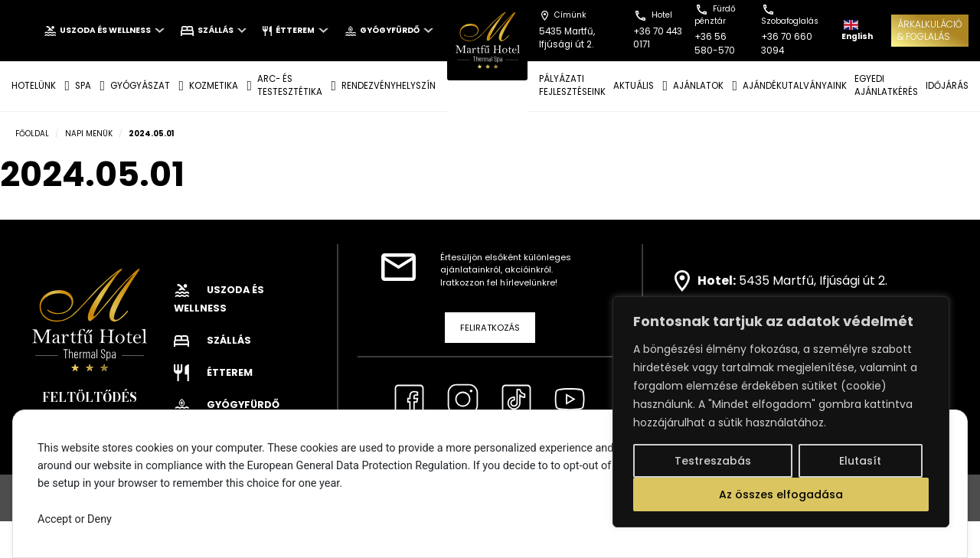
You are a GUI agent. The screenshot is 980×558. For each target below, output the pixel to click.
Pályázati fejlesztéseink (572, 85)
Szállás (214, 30)
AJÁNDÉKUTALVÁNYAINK (795, 86)
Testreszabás (713, 461)
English (857, 31)
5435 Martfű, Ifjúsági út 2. (813, 280)
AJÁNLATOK (698, 86)
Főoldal (32, 134)
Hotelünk (34, 86)
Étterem (295, 30)
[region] (781, 412)
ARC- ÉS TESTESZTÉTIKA (290, 85)
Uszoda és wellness (104, 30)
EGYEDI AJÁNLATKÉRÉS (886, 85)
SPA (83, 86)
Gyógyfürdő (389, 30)
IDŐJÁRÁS (947, 86)
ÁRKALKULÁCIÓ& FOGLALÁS (930, 30)
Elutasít (860, 461)
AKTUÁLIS (634, 86)
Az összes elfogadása (781, 494)
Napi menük (89, 134)
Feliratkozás (490, 328)
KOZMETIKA (214, 86)
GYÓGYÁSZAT (140, 86)
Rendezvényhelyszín (389, 86)
